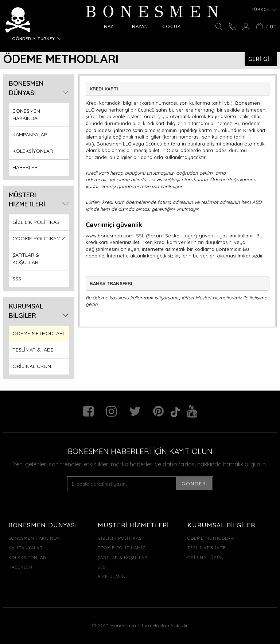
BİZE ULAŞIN (112, 576)
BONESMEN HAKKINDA (26, 115)
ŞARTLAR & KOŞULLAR (26, 259)
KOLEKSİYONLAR (33, 151)
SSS (17, 279)
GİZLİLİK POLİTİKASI (36, 222)
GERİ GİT (261, 59)
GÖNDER (194, 484)
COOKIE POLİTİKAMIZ (39, 238)
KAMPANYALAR (30, 135)
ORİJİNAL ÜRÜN (32, 366)
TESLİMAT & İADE (33, 350)
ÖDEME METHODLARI (38, 333)
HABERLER (25, 167)
